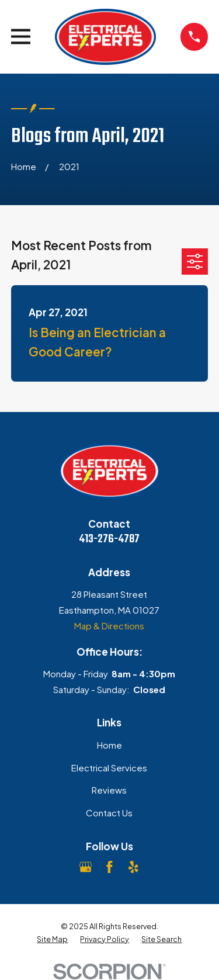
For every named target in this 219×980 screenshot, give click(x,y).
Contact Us (109, 813)
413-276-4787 (109, 539)
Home (109, 745)
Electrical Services (109, 768)
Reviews (109, 790)
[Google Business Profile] (86, 867)
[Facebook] (109, 867)
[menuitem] (52, 939)
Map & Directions (109, 626)
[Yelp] (133, 867)
